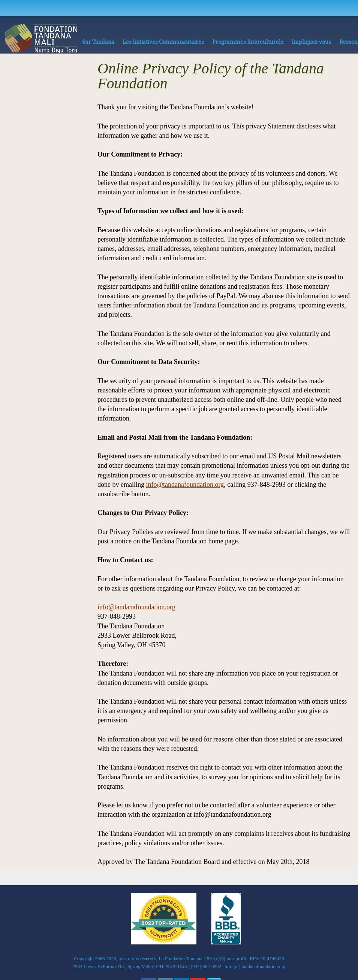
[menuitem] (98, 44)
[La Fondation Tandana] (41, 39)
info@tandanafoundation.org (185, 485)
